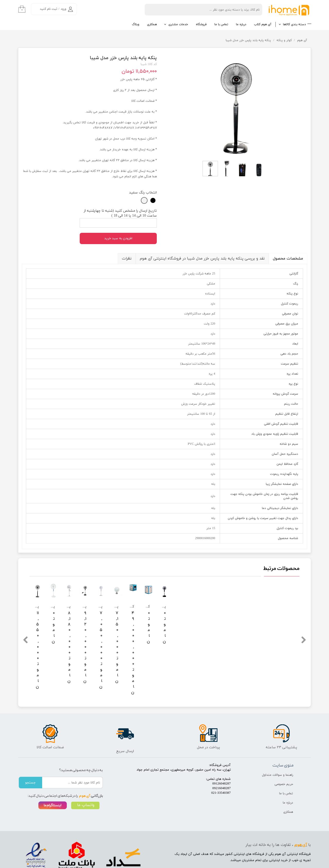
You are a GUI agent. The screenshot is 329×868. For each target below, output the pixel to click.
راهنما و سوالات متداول (277, 747)
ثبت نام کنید (49, 9)
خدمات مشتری (178, 24)
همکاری (152, 24)
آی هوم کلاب (263, 24)
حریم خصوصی (284, 756)
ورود (63, 9)
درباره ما (241, 24)
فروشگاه (201, 24)
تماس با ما (221, 24)
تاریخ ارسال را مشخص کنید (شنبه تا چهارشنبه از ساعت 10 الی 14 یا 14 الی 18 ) (120, 213)
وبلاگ (136, 24)
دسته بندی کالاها (294, 24)
